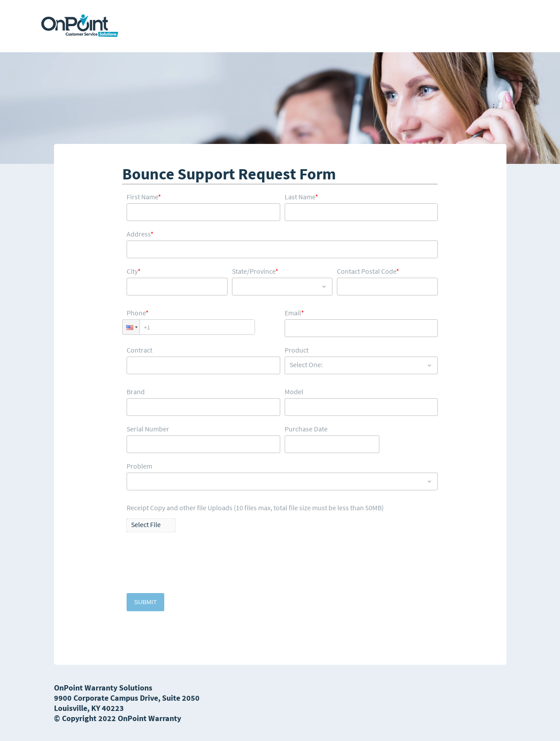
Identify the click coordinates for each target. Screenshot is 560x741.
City (134, 271)
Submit (145, 602)
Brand (136, 392)
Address (140, 234)
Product (297, 350)
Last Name (301, 197)
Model (294, 392)
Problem (139, 466)
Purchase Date (306, 429)
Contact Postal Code (368, 271)
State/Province (255, 271)
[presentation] (194, 567)
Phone (138, 313)
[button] (131, 327)
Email (294, 313)
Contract (139, 350)
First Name (144, 197)
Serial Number (148, 429)
